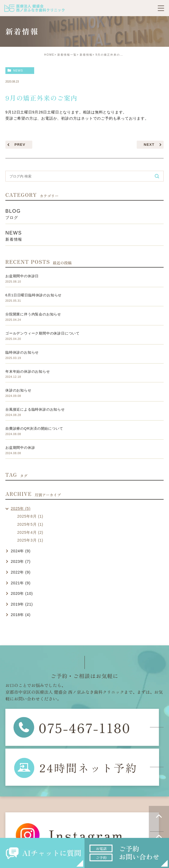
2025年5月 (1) (30, 524)
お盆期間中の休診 (20, 448)
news (18, 70)
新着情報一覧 (67, 55)
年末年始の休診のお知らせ (28, 371)
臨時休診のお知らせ (22, 352)
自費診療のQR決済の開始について (34, 428)
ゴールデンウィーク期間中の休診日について (43, 333)
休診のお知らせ (18, 390)
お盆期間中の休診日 (22, 276)
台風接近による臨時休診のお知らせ (35, 409)
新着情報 (86, 55)
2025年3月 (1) (30, 540)
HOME (49, 55)
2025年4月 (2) (30, 532)
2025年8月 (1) (30, 516)
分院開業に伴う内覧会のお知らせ (33, 314)
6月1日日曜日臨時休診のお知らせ (34, 295)
